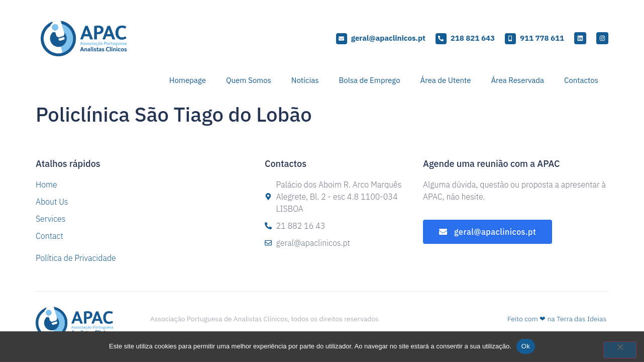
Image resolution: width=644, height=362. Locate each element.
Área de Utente (446, 80)
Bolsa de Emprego (369, 80)
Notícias (305, 80)
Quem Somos (249, 80)
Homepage (188, 80)
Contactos (581, 80)
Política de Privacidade (76, 258)
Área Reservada (517, 80)
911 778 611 (542, 38)
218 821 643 (473, 38)
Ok (526, 346)
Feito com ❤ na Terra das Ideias (557, 319)
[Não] (620, 350)
